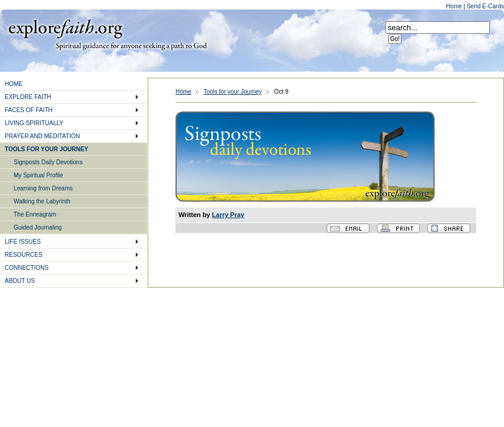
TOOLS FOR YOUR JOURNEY (47, 149)
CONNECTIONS (27, 268)
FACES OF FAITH (29, 110)
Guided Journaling (38, 227)
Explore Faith (65, 28)
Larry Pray (228, 215)
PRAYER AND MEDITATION (42, 136)
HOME (14, 84)
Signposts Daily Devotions (48, 162)
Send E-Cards (485, 6)
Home (454, 6)
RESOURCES (23, 255)
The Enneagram (35, 214)
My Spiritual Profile (38, 175)
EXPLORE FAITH (28, 97)
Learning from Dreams (43, 188)
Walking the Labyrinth (42, 201)
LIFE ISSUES (23, 242)
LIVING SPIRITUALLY (34, 123)
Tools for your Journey (232, 92)
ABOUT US (20, 281)
